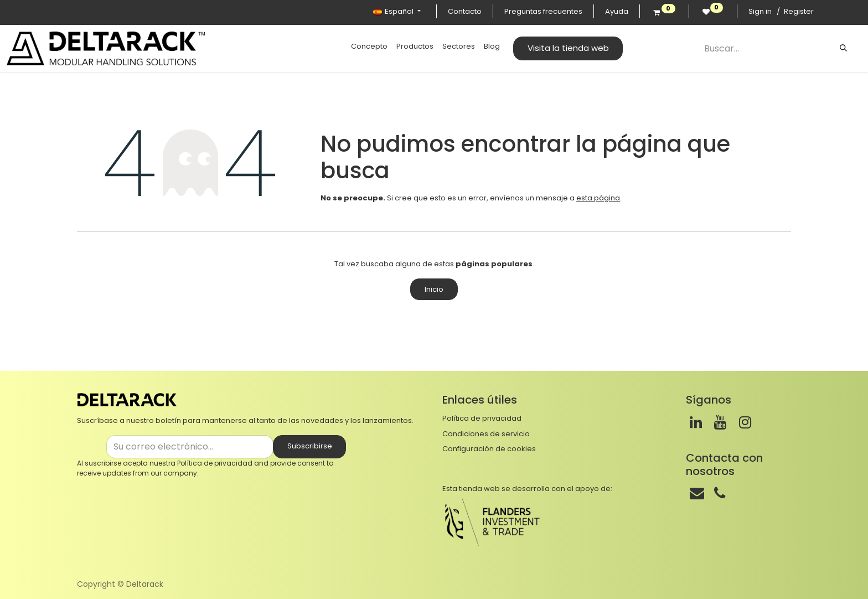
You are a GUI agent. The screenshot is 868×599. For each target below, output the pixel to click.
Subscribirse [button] (310, 446)
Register (799, 11)
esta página (598, 198)
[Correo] (697, 493)
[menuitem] (369, 47)
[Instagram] (745, 422)
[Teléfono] (720, 493)
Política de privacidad (215, 463)
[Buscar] (843, 48)
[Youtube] (720, 422)
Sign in (760, 11)
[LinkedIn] (696, 422)
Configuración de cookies (489, 449)
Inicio (434, 289)
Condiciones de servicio (486, 434)
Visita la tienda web (568, 48)
